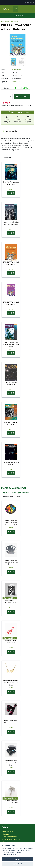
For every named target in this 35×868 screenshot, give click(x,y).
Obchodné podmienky (10, 837)
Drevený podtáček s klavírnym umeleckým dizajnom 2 (11, 563)
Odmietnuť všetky (17, 864)
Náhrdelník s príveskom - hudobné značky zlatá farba (11, 683)
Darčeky (19, 496)
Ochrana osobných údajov (11, 839)
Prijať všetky (17, 859)
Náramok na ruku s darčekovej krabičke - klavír (11, 763)
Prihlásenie (29, 2)
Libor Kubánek (16, 69)
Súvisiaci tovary (7, 157)
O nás (5, 842)
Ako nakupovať (8, 832)
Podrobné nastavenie (9, 854)
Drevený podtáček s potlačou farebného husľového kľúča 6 (11, 523)
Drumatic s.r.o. (16, 82)
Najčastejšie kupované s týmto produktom (16, 493)
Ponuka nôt (18, 16)
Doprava (6, 834)
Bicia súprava (14, 22)
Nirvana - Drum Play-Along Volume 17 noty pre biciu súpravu (11, 344)
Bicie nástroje (5, 22)
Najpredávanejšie (8, 496)
